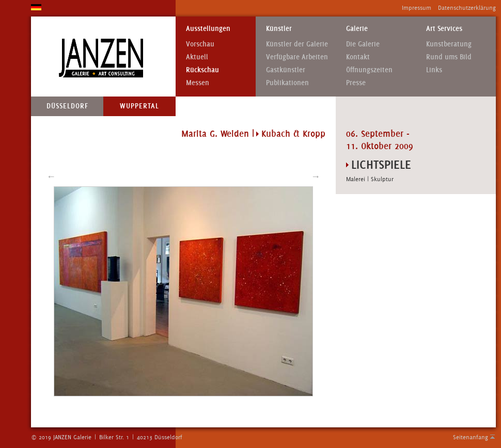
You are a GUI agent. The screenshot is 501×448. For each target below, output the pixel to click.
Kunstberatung (449, 44)
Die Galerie (363, 44)
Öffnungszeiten (369, 70)
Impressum (417, 8)
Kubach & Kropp (293, 134)
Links (434, 70)
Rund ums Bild (449, 57)
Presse (356, 83)
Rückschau (202, 70)
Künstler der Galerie (297, 44)
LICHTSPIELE (381, 164)
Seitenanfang (471, 437)
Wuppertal (139, 106)
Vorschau (200, 44)
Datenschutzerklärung (467, 8)
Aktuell (197, 57)
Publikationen (287, 83)
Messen (198, 83)
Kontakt (358, 57)
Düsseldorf (67, 106)
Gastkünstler (286, 70)
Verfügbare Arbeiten (297, 57)
